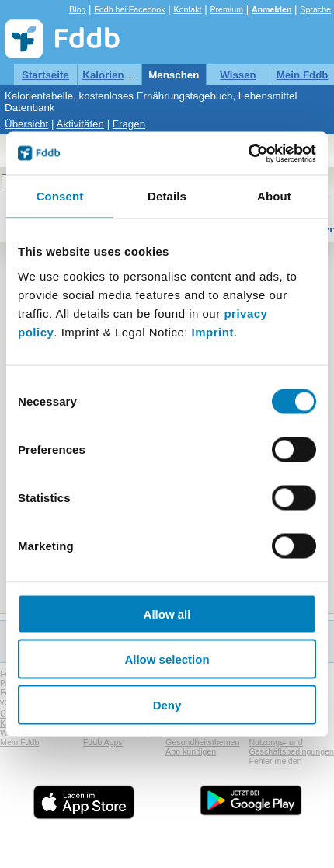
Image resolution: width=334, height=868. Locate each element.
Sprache (315, 9)
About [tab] (274, 196)
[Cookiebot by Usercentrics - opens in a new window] (248, 153)
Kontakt (187, 9)
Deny (167, 704)
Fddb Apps (103, 742)
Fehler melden (275, 761)
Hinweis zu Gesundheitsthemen (202, 737)
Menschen (174, 75)
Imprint (213, 331)
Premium (226, 9)
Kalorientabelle (120, 75)
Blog (77, 9)
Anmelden (272, 9)
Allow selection (167, 659)
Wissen (238, 75)
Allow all (167, 614)
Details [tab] (167, 196)
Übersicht (26, 124)
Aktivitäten (80, 124)
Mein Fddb (303, 75)
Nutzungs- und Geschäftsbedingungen (291, 747)
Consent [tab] (60, 196)
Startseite (45, 75)
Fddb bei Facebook (129, 9)
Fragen (129, 124)
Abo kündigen (191, 751)
